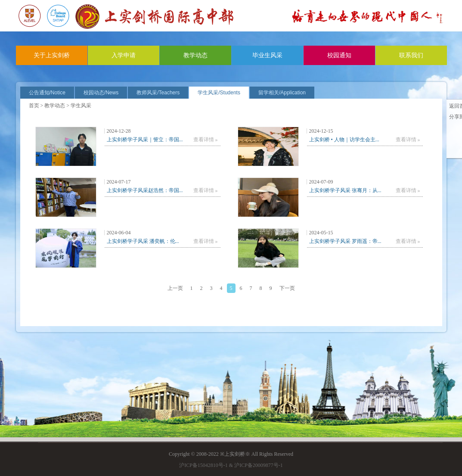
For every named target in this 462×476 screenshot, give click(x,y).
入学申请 (124, 55)
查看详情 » (206, 140)
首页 (34, 106)
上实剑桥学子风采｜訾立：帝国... (145, 140)
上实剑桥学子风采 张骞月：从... (345, 190)
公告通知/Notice (47, 93)
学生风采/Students (219, 93)
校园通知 (339, 55)
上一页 (175, 288)
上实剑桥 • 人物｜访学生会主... (344, 140)
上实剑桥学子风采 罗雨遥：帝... (345, 241)
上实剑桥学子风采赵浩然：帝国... (145, 190)
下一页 (287, 288)
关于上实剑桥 (52, 55)
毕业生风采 (267, 55)
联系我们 (411, 55)
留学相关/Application (282, 93)
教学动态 (195, 55)
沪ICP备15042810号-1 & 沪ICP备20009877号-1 (231, 465)
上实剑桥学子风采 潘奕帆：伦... (143, 241)
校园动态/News (101, 93)
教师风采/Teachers (158, 93)
